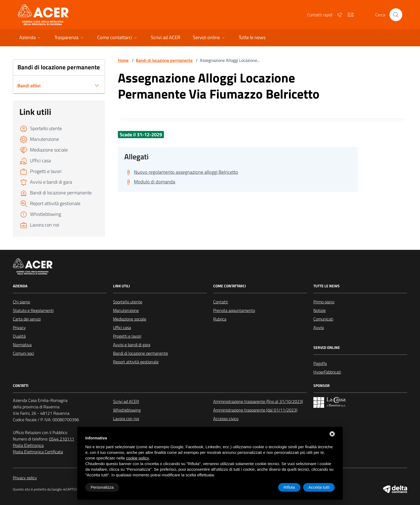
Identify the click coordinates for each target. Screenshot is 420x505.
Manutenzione (126, 310)
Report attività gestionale (136, 362)
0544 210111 (62, 439)
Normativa (22, 345)
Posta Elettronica (28, 445)
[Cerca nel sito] (396, 15)
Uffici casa (122, 327)
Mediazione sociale (130, 319)
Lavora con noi (126, 419)
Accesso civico (226, 419)
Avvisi (319, 327)
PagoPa (320, 363)
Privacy (19, 327)
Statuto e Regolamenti (33, 310)
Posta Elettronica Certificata (38, 452)
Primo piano (324, 302)
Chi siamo (21, 302)
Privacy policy (25, 478)
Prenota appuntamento (234, 310)
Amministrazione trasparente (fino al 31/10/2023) (258, 401)
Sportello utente (128, 302)
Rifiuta (289, 487)
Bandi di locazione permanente (164, 60)
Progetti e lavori (127, 336)
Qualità (19, 336)
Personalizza (102, 487)
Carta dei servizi (27, 319)
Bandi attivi (29, 86)
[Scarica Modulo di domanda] (150, 182)
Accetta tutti (319, 487)
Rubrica (220, 319)
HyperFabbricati (327, 372)
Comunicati (323, 319)
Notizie (320, 310)
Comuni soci (23, 353)
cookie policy (137, 458)
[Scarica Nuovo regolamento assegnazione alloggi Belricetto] (181, 172)
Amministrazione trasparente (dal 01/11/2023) (255, 410)
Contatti (221, 302)
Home (123, 60)
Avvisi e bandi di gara (132, 345)
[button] (30, 38)
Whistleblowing (127, 410)
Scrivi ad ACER (126, 401)
